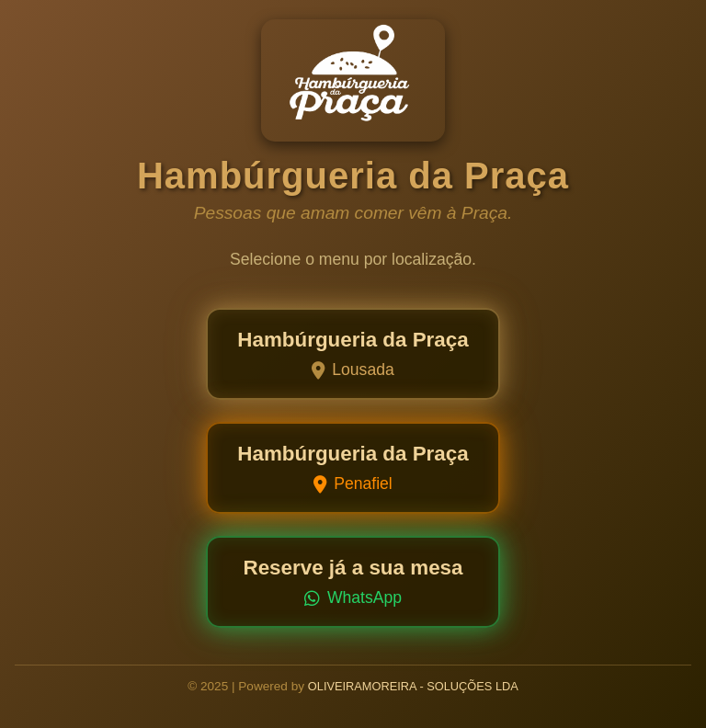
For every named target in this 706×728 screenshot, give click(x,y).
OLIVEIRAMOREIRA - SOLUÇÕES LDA (413, 686)
